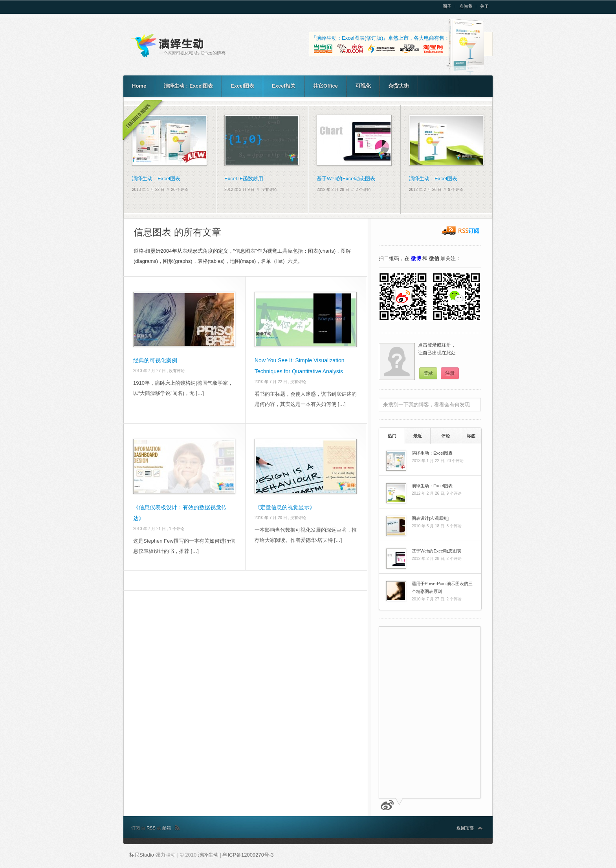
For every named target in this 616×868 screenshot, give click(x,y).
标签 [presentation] (471, 436)
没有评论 (269, 190)
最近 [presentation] (418, 436)
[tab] (392, 436)
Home (139, 86)
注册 (450, 373)
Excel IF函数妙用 (244, 179)
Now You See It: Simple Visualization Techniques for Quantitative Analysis (300, 366)
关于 (484, 6)
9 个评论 (456, 190)
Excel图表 (242, 86)
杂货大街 (399, 86)
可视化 (363, 86)
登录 (428, 373)
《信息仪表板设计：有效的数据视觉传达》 (180, 513)
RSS (152, 828)
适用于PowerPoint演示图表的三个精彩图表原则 (442, 587)
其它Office (325, 86)
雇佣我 (466, 6)
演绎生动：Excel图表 (188, 86)
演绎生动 (209, 855)
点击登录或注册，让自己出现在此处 (437, 349)
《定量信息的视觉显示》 (285, 507)
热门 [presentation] (392, 436)
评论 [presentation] (445, 436)
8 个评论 (454, 526)
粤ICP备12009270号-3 (248, 855)
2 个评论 (363, 190)
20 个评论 (180, 190)
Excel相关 (284, 86)
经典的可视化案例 (155, 360)
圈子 (447, 6)
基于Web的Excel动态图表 (346, 179)
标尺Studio (142, 855)
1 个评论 (176, 529)
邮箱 (167, 828)
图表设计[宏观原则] (430, 518)
